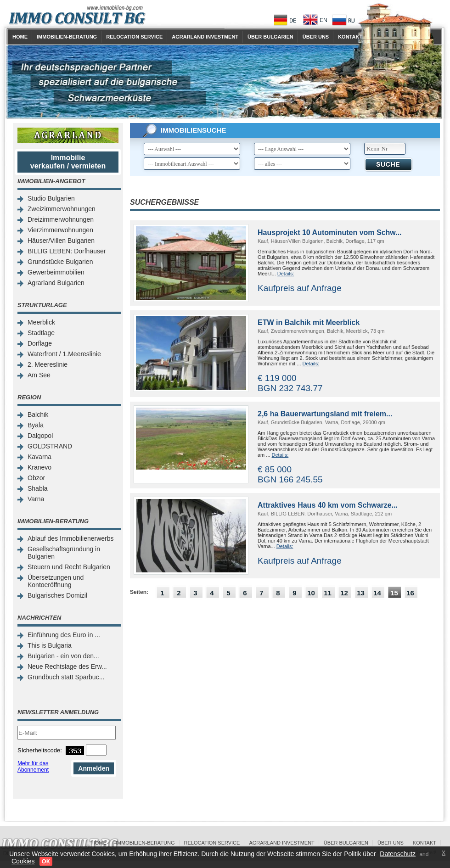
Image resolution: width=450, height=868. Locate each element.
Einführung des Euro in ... (64, 635)
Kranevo (39, 467)
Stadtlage (41, 333)
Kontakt (350, 37)
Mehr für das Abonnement (33, 767)
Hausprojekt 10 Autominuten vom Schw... (330, 232)
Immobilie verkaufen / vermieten (68, 162)
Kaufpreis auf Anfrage (300, 288)
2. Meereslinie (48, 364)
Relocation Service (134, 37)
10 (311, 593)
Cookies (23, 861)
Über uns (316, 37)
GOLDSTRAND (50, 446)
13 (361, 593)
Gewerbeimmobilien (56, 272)
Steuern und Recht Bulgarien (69, 567)
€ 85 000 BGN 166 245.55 (290, 474)
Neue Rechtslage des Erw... (67, 666)
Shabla (38, 488)
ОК (46, 861)
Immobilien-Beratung (67, 37)
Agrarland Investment (205, 37)
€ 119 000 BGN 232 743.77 (290, 383)
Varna (36, 499)
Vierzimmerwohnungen (60, 230)
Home (20, 37)
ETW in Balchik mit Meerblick (309, 322)
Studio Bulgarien (51, 198)
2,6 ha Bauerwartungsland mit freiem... (325, 414)
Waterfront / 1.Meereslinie (64, 354)
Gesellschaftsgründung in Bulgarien (64, 553)
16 (410, 593)
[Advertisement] (285, 673)
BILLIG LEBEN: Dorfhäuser (67, 251)
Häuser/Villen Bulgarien (61, 241)
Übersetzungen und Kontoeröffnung (56, 581)
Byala (36, 425)
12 (344, 593)
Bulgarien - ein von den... (63, 656)
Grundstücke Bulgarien (60, 262)
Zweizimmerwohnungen (62, 209)
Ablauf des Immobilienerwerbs (71, 538)
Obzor (36, 478)
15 (394, 593)
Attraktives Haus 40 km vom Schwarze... (328, 505)
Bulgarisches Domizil (57, 595)
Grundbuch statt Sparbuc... (66, 677)
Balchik (38, 414)
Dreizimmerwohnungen (61, 219)
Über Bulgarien (270, 37)
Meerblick (41, 322)
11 (328, 593)
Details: (286, 274)
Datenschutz (398, 854)
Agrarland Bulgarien (56, 283)
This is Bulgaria (50, 645)
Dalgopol (40, 436)
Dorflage (40, 343)
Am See (39, 375)
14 (377, 593)
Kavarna (39, 457)
